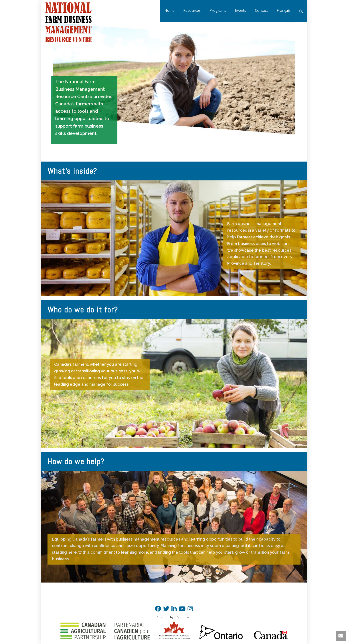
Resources (192, 11)
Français (284, 11)
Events (241, 11)
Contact (261, 11)
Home (169, 11)
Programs (218, 11)
